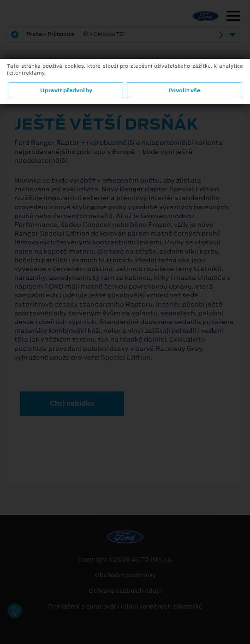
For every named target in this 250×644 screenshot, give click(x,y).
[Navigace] (233, 17)
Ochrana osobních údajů (125, 591)
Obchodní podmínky (125, 575)
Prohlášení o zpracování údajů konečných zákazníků (125, 607)
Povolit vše (184, 90)
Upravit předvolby (66, 90)
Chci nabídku (72, 403)
